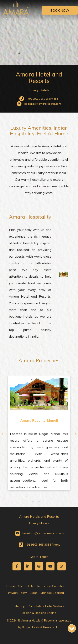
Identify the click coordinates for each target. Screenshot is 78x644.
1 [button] (27, 502)
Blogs (34, 593)
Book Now (60, 10)
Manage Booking (52, 593)
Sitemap (19, 606)
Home (11, 586)
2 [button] (33, 502)
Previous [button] (3, 434)
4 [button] (45, 502)
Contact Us (26, 586)
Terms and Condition (51, 586)
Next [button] (75, 434)
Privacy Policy (17, 593)
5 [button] (52, 502)
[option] (39, 433)
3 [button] (39, 502)
